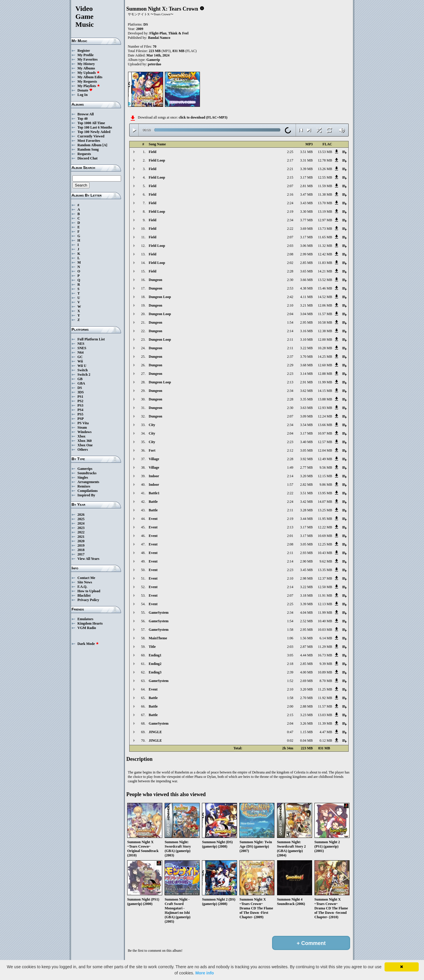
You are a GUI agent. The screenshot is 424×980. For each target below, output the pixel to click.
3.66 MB (306, 280)
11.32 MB (325, 246)
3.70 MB (306, 357)
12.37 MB (325, 578)
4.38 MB (306, 288)
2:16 (290, 194)
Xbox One (85, 445)
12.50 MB (325, 587)
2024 (81, 523)
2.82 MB (306, 485)
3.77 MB (306, 220)
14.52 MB (325, 297)
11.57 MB (325, 314)
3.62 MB (306, 391)
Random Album (90, 145)
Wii (80, 361)
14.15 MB (325, 391)
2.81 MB (306, 186)
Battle (153, 502)
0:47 (290, 732)
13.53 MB (325, 152)
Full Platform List (91, 339)
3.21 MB (306, 305)
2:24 (290, 203)
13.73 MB (325, 229)
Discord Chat (87, 158)
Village (154, 459)
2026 (81, 515)
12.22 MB (325, 527)
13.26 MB (325, 169)
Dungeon (155, 280)
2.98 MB (306, 578)
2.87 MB (306, 647)
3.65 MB (306, 271)
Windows (85, 432)
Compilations (88, 491)
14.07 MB (325, 502)
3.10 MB (306, 340)
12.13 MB (325, 604)
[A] (105, 145)
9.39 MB (326, 664)
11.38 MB (325, 194)
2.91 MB (306, 382)
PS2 (80, 401)
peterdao (154, 64)
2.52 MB (306, 621)
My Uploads (89, 73)
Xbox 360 (85, 441)
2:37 (290, 357)
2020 (81, 541)
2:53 (290, 288)
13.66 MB (325, 425)
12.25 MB (325, 544)
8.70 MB (326, 681)
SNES (82, 348)
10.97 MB (325, 433)
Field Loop (157, 160)
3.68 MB (306, 365)
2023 (81, 528)
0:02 (290, 741)
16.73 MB (325, 655)
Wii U (82, 366)
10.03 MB (325, 630)
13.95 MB (325, 493)
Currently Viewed (91, 136)
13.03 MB (325, 715)
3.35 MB (306, 399)
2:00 (290, 706)
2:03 (290, 246)
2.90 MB (306, 561)
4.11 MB (307, 297)
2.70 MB (306, 698)
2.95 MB (306, 322)
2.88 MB (306, 706)
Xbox (81, 436)
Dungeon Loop (160, 297)
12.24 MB (325, 416)
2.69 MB (306, 681)
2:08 (290, 254)
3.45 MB (306, 570)
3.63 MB (306, 408)
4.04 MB (306, 613)
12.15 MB (325, 476)
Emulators (85, 619)
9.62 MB (326, 561)
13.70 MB (325, 203)
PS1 (80, 397)
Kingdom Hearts (90, 623)
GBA (81, 383)
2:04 (290, 314)
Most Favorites (89, 141)
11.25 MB (325, 689)
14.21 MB (325, 271)
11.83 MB (325, 263)
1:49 (290, 467)
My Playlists (89, 86)
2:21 (290, 169)
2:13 (290, 382)
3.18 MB (306, 595)
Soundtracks (87, 473)
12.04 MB (325, 450)
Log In (82, 95)
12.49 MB (325, 459)
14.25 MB (325, 357)
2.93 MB (306, 553)
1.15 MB (306, 732)
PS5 (80, 414)
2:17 (290, 160)
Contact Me (86, 578)
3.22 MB (306, 348)
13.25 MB (325, 510)
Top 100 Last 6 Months (95, 127)
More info (204, 973)
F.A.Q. (82, 587)
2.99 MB (306, 254)
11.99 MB (325, 382)
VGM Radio (87, 628)
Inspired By (86, 495)
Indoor (154, 476)
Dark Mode (88, 644)
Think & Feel (178, 33)
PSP (81, 419)
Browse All (86, 114)
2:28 (290, 271)
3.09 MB (306, 416)
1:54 (290, 322)
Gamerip (153, 60)
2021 (81, 537)
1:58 (290, 630)
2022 (81, 532)
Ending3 (155, 672)
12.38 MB (325, 331)
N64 (81, 352)
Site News (85, 582)
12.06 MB (325, 305)
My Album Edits (90, 77)
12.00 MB (325, 340)
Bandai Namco (159, 38)
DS (80, 388)
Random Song (88, 149)
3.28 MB (306, 510)
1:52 (290, 681)
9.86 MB (326, 485)
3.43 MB (306, 203)
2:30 (290, 280)
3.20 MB (306, 476)
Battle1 (154, 493)
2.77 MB (306, 467)
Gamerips (85, 469)
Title (152, 647)
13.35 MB (325, 570)
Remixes (84, 486)
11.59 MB (325, 186)
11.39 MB (325, 723)
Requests (84, 154)
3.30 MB (306, 212)
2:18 (290, 664)
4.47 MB (326, 732)
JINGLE (155, 732)
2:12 (290, 450)
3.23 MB (306, 715)
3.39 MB (306, 169)
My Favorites (87, 59)
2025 (81, 519)
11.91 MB (325, 595)
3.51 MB (306, 152)
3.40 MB (306, 442)
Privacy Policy (88, 600)
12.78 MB (325, 160)
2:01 (290, 536)
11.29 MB (325, 647)
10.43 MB (325, 553)
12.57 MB (325, 442)
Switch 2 (84, 375)
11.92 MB (325, 698)
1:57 (290, 485)
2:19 (290, 212)
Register (84, 51)
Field (153, 152)
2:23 (290, 374)
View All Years (88, 559)
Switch (83, 370)
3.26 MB (306, 723)
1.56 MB (306, 638)
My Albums (86, 68)
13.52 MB (325, 280)
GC (80, 357)
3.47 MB (306, 194)
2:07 (290, 186)
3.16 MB (306, 331)
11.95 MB (325, 519)
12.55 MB (325, 177)
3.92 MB (306, 459)
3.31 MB (306, 160)
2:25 (290, 152)
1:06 (290, 638)
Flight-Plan (158, 33)
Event (153, 519)
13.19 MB (325, 212)
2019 (81, 545)
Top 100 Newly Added (94, 132)
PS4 (80, 410)
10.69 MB (325, 536)
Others (83, 450)
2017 (81, 554)
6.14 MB (326, 638)
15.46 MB (325, 288)
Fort (152, 450)
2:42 (290, 297)
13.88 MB (325, 399)
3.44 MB (306, 519)
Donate (85, 90)
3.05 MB (306, 450)
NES (81, 344)
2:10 (290, 305)
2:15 (290, 177)
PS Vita (83, 423)
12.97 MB (325, 220)
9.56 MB (326, 467)
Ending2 (155, 664)
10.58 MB (325, 322)
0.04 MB (306, 741)
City (152, 425)
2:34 (290, 220)
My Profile (86, 55)
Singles (83, 477)
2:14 (290, 331)
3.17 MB (306, 177)
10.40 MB (325, 621)
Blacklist (84, 595)
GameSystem (159, 613)
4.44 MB (306, 655)
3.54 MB (306, 425)
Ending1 (155, 655)
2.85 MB (306, 263)
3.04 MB (306, 314)
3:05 (290, 655)
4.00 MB (306, 672)
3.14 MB (306, 374)
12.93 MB (325, 408)
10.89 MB (325, 672)
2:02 (290, 263)
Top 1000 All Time (91, 123)
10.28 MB (325, 348)
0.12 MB (326, 741)
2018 (81, 550)
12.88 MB (325, 374)
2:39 (290, 672)
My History (86, 64)
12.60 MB (325, 365)
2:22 (290, 229)
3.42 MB (306, 502)
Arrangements (88, 482)
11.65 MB (325, 237)
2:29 (290, 365)
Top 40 (83, 119)
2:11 (290, 340)
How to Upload (89, 591)
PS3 (80, 405)
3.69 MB (306, 229)
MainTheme (158, 638)
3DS (81, 392)
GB (80, 379)
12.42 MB (325, 254)
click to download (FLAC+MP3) (203, 117)
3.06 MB (306, 246)
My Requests (87, 81)
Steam (82, 427)
